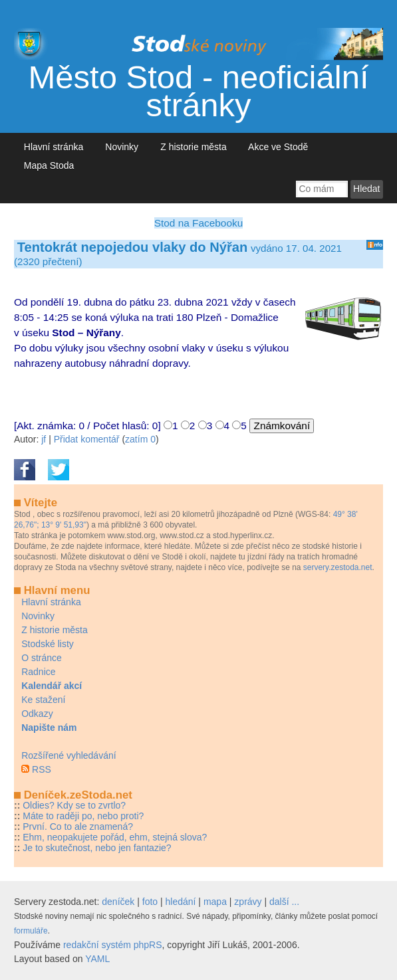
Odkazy (37, 714)
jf (44, 439)
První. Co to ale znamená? (78, 827)
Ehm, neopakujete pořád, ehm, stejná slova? (115, 837)
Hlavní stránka (54, 147)
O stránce (42, 658)
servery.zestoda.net (338, 567)
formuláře (31, 931)
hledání (181, 902)
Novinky (122, 147)
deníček (118, 902)
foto (150, 902)
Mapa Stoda (49, 165)
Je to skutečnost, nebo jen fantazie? (97, 848)
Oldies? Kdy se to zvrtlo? (74, 805)
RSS (42, 769)
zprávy (248, 902)
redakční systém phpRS (113, 945)
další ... (284, 902)
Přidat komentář (87, 439)
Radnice (38, 672)
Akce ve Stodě (278, 147)
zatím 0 (140, 439)
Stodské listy (48, 644)
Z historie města (193, 147)
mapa (215, 902)
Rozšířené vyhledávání (68, 755)
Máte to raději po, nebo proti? (83, 816)
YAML (97, 959)
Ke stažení (43, 700)
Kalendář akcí (52, 686)
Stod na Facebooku (198, 223)
